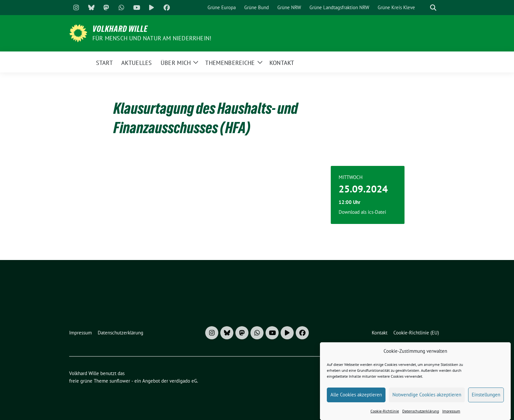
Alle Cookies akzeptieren (356, 396)
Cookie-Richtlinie (385, 413)
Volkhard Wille (120, 29)
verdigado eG (183, 381)
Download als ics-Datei (362, 212)
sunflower (120, 381)
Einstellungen (486, 396)
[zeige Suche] (433, 8)
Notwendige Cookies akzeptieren (427, 396)
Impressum (451, 413)
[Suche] (424, 8)
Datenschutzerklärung (421, 413)
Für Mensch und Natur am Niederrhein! (152, 38)
